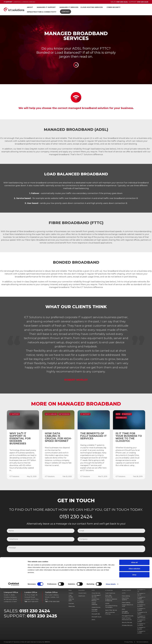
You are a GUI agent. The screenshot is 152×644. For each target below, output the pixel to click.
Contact (65, 12)
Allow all (134, 618)
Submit (76, 567)
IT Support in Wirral (141, 594)
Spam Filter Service (111, 610)
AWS (93, 590)
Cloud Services (96, 593)
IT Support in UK (141, 590)
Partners (71, 603)
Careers (71, 593)
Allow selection (134, 624)
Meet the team (71, 600)
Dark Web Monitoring (109, 596)
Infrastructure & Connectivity (42, 12)
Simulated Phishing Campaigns (111, 606)
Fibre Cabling (126, 602)
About (30, 7)
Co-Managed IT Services (96, 596)
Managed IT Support (46, 7)
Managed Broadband (125, 612)
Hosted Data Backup (95, 600)
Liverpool (17, 2)
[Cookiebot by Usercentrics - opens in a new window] (14, 640)
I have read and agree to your (71, 558)
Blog (70, 590)
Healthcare (82, 596)
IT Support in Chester (141, 598)
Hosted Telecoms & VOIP (127, 605)
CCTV (118, 414)
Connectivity (127, 587)
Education (82, 590)
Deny (134, 631)
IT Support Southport (141, 602)
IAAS (123, 609)
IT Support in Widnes (141, 609)
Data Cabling (51, 414)
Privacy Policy (90, 558)
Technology (121, 418)
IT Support (15, 414)
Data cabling (126, 596)
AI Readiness (109, 590)
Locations (142, 587)
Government (82, 593)
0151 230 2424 (76, 517)
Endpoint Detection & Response (111, 600)
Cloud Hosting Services (92, 7)
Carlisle (32, 2)
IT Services (97, 587)
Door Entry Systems (125, 599)
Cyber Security (113, 7)
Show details (111, 640)
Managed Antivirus (94, 610)
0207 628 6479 (33, 601)
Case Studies (71, 596)
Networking (64, 414)
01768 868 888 (54, 601)
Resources (72, 606)
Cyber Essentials (110, 593)
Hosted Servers (96, 607)
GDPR (107, 603)
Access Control (126, 590)
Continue (76, 65)
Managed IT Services (69, 7)
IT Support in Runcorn (141, 605)
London (25, 2)
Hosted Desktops (94, 604)
